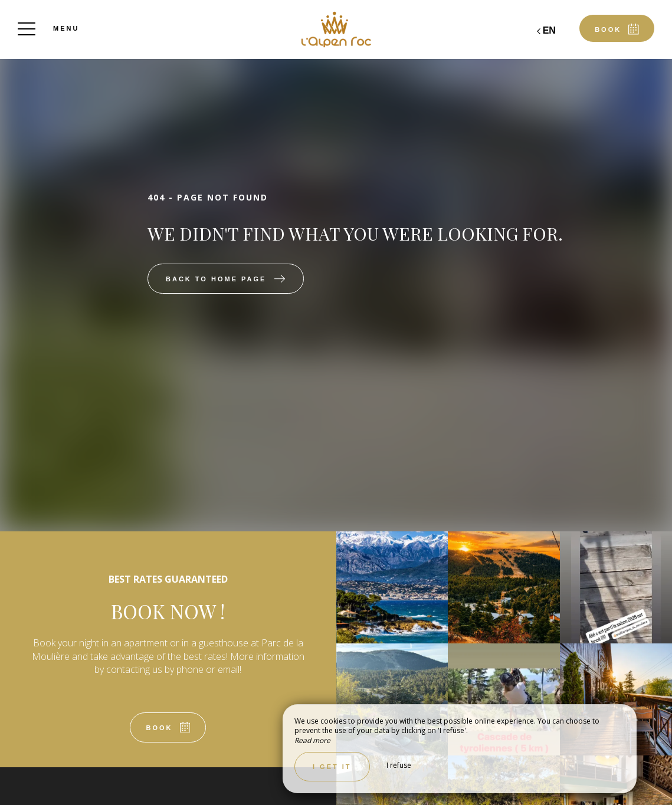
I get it (332, 767)
